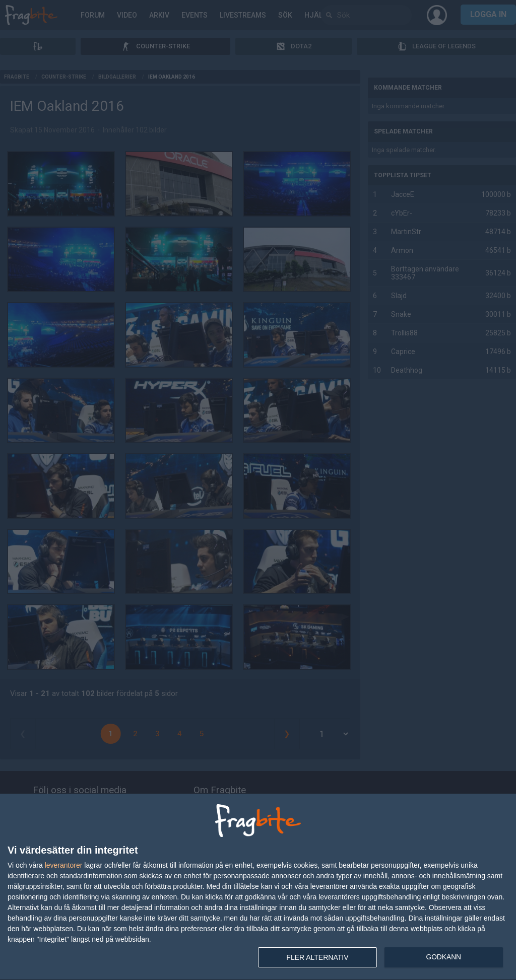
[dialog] (258, 887)
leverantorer (64, 865)
